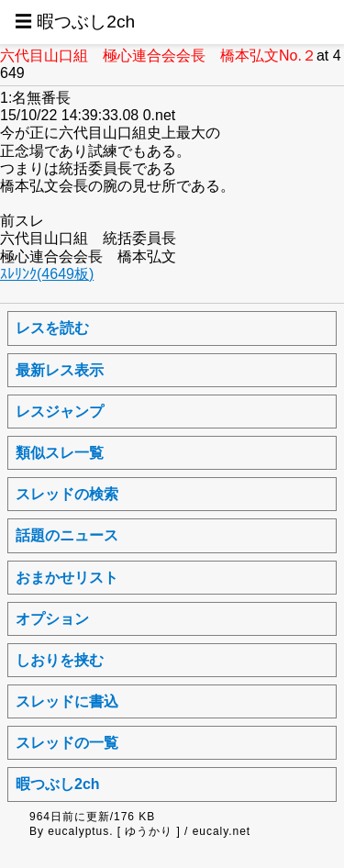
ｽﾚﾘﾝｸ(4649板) (47, 274)
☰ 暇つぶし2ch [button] (75, 22)
